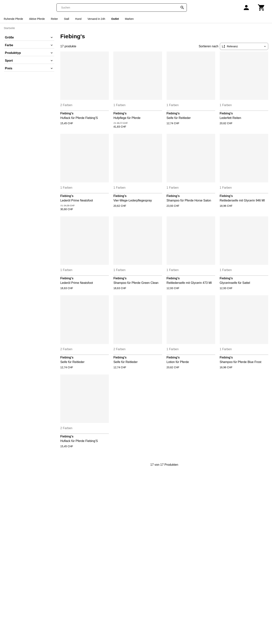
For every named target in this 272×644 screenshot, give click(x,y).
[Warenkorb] (261, 8)
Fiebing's (67, 113)
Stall (67, 19)
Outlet (115, 19)
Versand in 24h (96, 19)
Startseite (9, 28)
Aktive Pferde (37, 19)
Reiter (54, 19)
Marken (129, 19)
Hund (78, 19)
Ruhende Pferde (13, 19)
